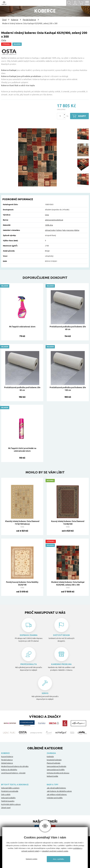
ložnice (59, 230)
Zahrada (51, 753)
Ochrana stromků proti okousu (58, 773)
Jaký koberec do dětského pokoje (59, 791)
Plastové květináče (54, 763)
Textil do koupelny (8, 801)
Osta (4, 40)
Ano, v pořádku (58, 859)
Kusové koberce (7, 757)
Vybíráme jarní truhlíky (55, 798)
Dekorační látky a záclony (10, 788)
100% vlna (49, 225)
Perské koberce (29, 20)
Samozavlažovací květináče (56, 766)
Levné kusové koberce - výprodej (13, 773)
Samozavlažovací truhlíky (56, 770)
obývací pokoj (50, 230)
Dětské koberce (7, 763)
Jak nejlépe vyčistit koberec (57, 795)
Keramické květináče (54, 760)
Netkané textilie (52, 776)
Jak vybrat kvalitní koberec (56, 788)
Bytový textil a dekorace (15, 785)
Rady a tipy (52, 785)
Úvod (4, 20)
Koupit (82, 116)
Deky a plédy (6, 795)
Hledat (69, 3)
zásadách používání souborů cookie (55, 851)
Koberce (15, 20)
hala (64, 230)
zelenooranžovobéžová (54, 220)
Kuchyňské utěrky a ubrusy (11, 804)
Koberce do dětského (9, 770)
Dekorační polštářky (8, 798)
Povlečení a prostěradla (10, 791)
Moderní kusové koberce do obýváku (15, 766)
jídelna (77, 230)
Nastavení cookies (32, 859)
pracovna (70, 230)
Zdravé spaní (6, 808)
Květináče (50, 757)
